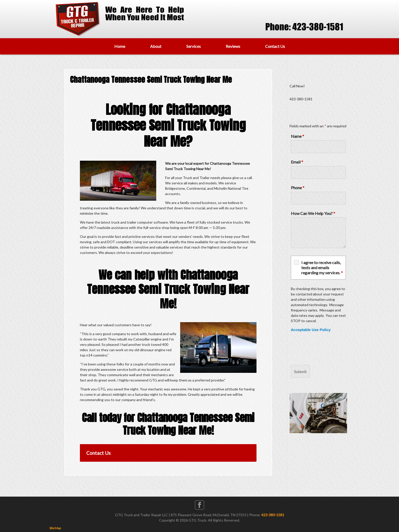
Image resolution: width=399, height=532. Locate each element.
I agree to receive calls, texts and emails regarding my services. (322, 268)
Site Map (55, 528)
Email (297, 162)
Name (297, 136)
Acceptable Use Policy (311, 330)
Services (194, 46)
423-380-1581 (273, 515)
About (156, 46)
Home (120, 46)
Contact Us (275, 46)
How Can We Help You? (313, 213)
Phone (298, 188)
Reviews (233, 46)
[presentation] (330, 349)
